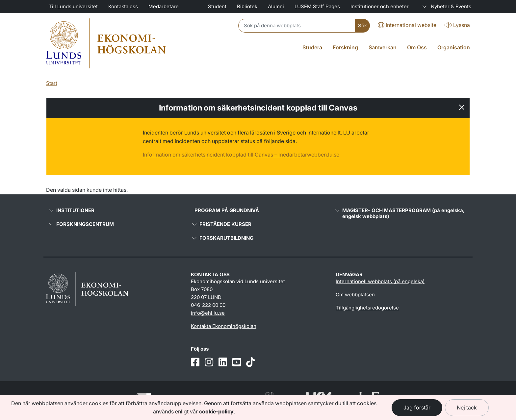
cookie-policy (216, 411)
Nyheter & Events (445, 6)
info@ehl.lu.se (208, 313)
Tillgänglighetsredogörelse (367, 308)
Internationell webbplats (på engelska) (380, 281)
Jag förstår (417, 408)
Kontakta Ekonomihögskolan (224, 326)
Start (52, 83)
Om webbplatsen (355, 295)
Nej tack (467, 408)
